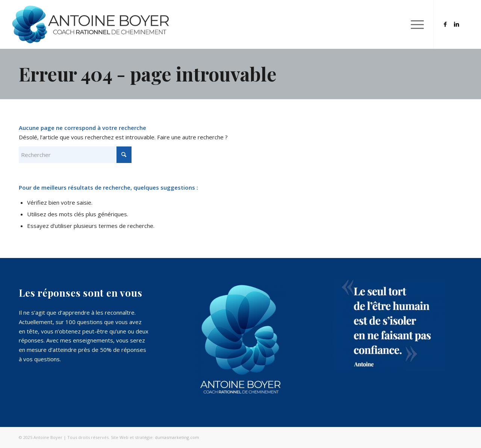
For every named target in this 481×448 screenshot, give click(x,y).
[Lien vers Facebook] (445, 24)
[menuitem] (415, 24)
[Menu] (415, 24)
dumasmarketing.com (177, 437)
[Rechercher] (75, 155)
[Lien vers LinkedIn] (457, 24)
